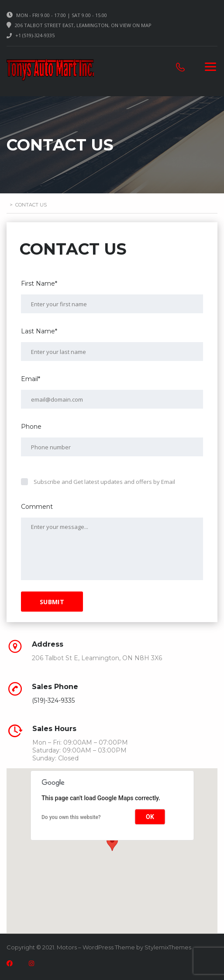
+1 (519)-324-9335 (35, 35)
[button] (112, 843)
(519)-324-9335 (53, 700)
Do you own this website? (71, 817)
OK (150, 817)
